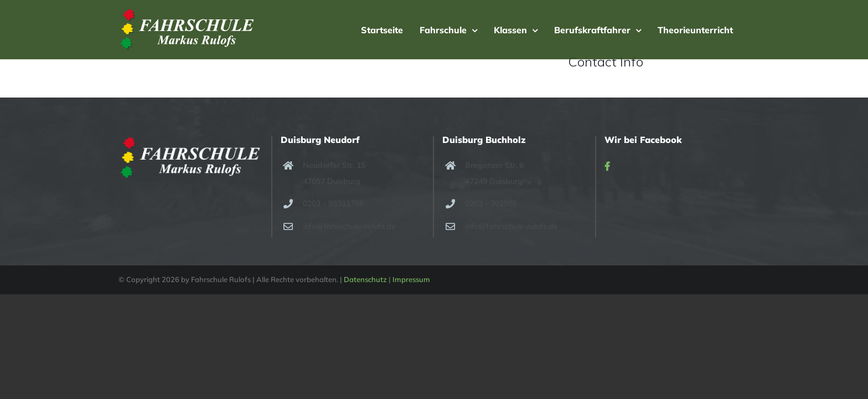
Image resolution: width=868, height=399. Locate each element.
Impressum (411, 279)
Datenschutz (365, 279)
